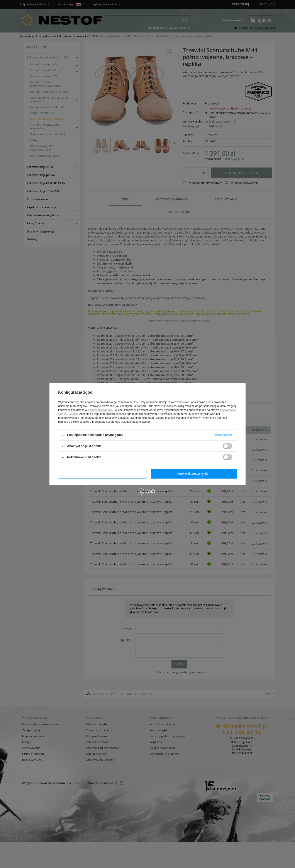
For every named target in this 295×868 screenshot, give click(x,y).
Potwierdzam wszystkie (194, 474)
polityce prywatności (101, 410)
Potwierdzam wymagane (102, 474)
